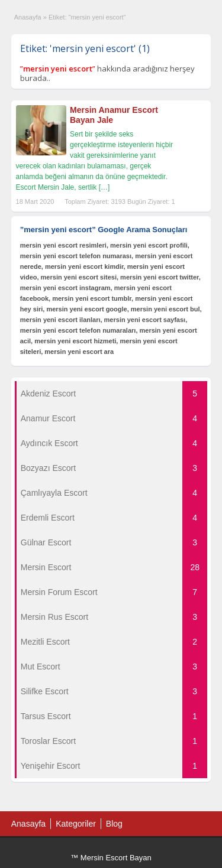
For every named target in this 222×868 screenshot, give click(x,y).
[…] (104, 187)
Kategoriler (76, 824)
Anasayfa (28, 17)
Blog (114, 824)
